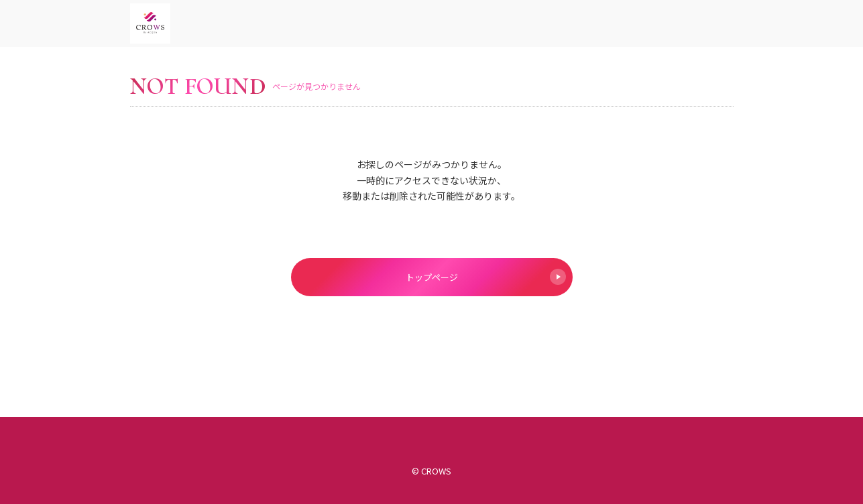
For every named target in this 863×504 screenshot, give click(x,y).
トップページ (486, 277)
